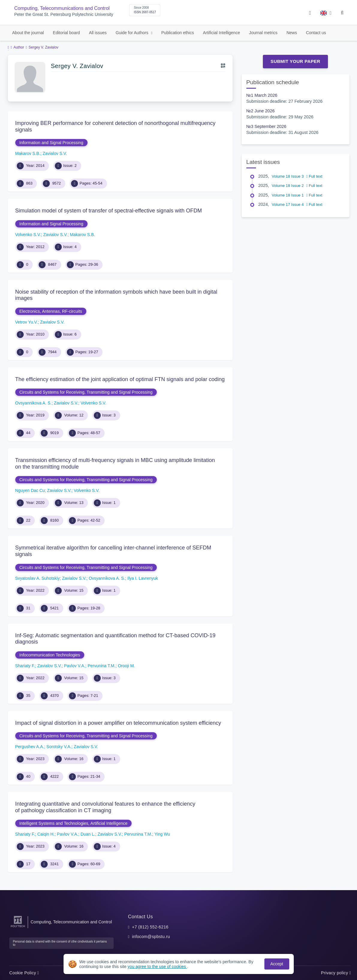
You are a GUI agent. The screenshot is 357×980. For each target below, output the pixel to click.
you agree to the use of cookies (157, 967)
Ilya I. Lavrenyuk (143, 578)
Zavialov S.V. (55, 153)
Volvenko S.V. (28, 235)
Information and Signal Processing (51, 143)
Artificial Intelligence (222, 33)
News (292, 33)
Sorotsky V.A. (59, 747)
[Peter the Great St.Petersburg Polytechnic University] (18, 927)
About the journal (28, 33)
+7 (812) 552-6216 (150, 927)
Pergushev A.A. (30, 747)
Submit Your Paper (296, 61)
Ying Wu (162, 834)
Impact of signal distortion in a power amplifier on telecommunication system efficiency (118, 723)
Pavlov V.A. (74, 666)
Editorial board (66, 33)
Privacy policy (336, 973)
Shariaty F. (25, 666)
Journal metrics (263, 33)
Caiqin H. (46, 834)
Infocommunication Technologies (50, 655)
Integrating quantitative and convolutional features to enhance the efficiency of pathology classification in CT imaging (105, 807)
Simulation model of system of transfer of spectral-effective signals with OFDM (109, 211)
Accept (277, 964)
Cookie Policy (24, 973)
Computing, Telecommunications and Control (62, 8)
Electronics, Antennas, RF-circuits (51, 311)
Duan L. (88, 834)
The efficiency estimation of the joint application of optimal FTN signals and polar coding (120, 379)
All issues (98, 33)
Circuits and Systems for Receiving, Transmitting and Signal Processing (86, 392)
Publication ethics (178, 33)
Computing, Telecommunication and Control (71, 922)
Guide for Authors (133, 33)
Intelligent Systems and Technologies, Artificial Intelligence (74, 823)
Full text (314, 176)
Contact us (316, 33)
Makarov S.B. (28, 153)
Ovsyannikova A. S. (33, 403)
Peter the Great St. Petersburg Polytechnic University (64, 15)
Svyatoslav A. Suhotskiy (38, 578)
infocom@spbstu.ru (151, 937)
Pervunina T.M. (101, 666)
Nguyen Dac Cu (30, 490)
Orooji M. (126, 666)
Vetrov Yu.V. (27, 322)
